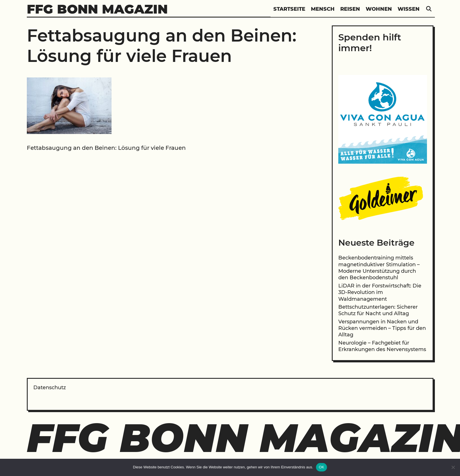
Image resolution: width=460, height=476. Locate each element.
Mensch (323, 9)
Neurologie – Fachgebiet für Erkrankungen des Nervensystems (382, 346)
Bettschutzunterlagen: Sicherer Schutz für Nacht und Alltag (378, 310)
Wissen (409, 9)
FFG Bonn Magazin (97, 9)
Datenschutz (50, 388)
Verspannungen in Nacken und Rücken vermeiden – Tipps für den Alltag (382, 328)
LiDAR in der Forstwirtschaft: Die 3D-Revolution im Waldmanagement (380, 292)
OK (321, 467)
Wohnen (379, 9)
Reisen (350, 9)
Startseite (289, 9)
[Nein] (453, 467)
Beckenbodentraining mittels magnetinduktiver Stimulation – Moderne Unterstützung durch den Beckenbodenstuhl (379, 268)
